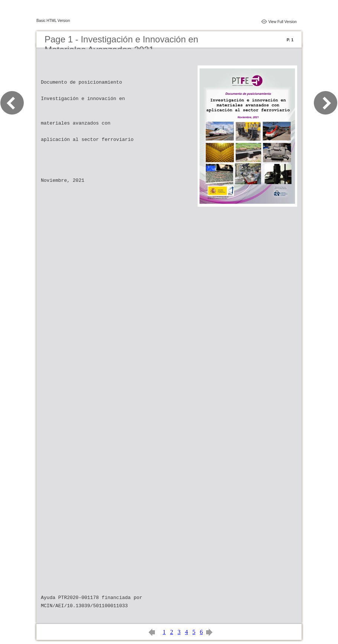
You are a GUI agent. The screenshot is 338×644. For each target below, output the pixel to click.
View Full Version (282, 22)
